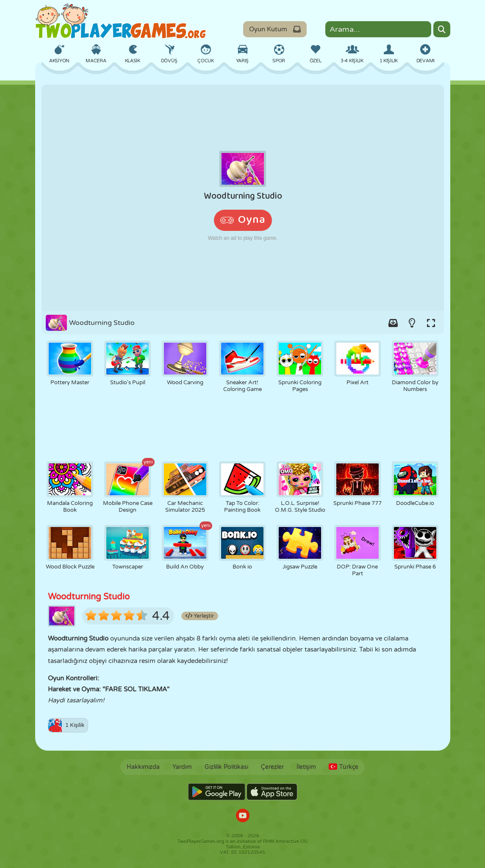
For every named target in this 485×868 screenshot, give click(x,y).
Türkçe (344, 767)
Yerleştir (200, 616)
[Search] (442, 29)
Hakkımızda (143, 767)
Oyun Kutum (275, 29)
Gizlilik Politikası (226, 767)
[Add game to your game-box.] (393, 323)
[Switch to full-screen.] (431, 323)
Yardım (182, 767)
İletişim (306, 767)
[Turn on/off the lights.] (412, 323)
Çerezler (272, 767)
